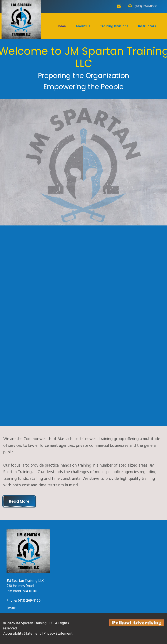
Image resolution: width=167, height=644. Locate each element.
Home (61, 26)
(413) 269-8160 (146, 7)
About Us (83, 26)
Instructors (147, 26)
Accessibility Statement (22, 634)
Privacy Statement (58, 634)
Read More (19, 501)
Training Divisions (114, 26)
